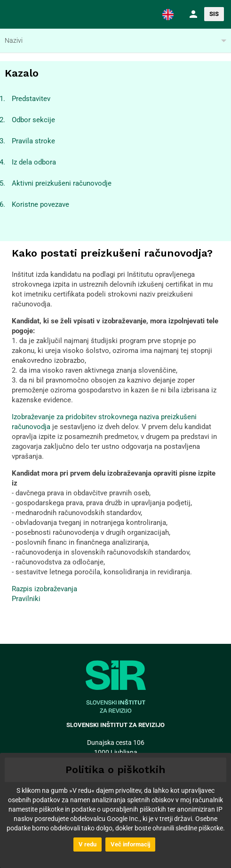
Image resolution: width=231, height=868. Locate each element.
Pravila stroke (33, 141)
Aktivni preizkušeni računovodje (62, 183)
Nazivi (14, 40)
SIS (214, 14)
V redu (88, 844)
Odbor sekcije (33, 120)
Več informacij (130, 844)
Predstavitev (31, 99)
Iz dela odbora (34, 162)
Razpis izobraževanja (44, 589)
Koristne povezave (40, 204)
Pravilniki (26, 599)
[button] (168, 14)
